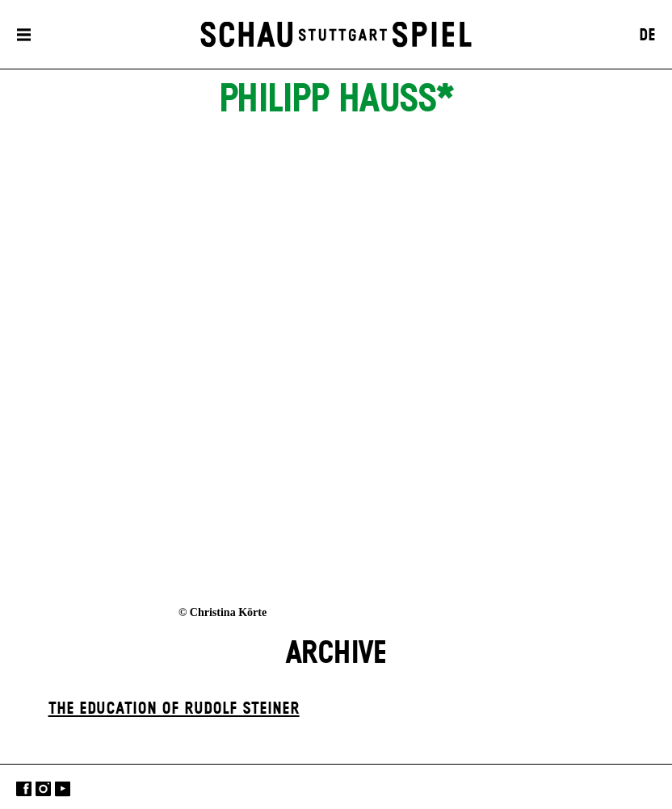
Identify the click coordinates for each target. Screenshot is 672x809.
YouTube (63, 788)
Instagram (43, 788)
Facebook (24, 788)
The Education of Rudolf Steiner (174, 709)
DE (647, 36)
